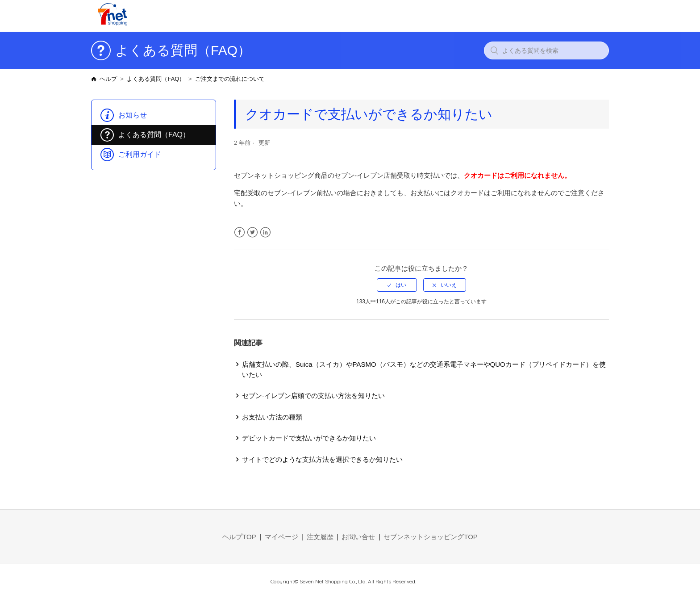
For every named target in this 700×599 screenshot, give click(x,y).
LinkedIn (265, 232)
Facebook (240, 232)
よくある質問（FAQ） (156, 79)
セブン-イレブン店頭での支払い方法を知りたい (313, 396)
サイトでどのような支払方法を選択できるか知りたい (322, 459)
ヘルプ (108, 79)
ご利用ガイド (140, 154)
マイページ (281, 537)
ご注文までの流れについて (230, 79)
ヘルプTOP (239, 537)
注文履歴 (320, 537)
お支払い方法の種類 (272, 417)
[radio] (397, 285)
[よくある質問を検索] (546, 50)
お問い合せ (358, 537)
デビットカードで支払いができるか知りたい (309, 438)
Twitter (252, 232)
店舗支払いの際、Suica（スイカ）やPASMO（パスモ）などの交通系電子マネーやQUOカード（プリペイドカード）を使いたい (424, 369)
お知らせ (133, 115)
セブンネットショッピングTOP (431, 537)
